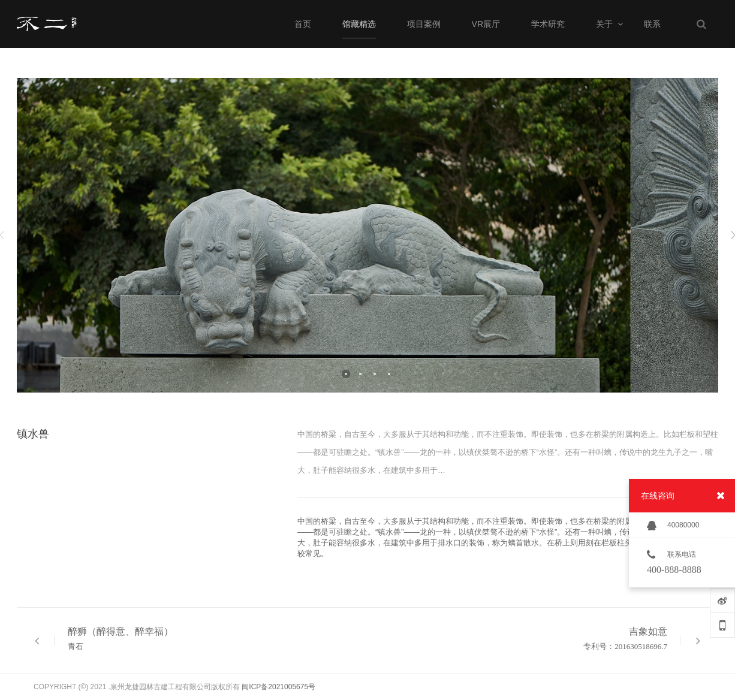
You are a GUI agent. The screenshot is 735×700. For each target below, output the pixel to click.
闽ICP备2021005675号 (278, 687)
